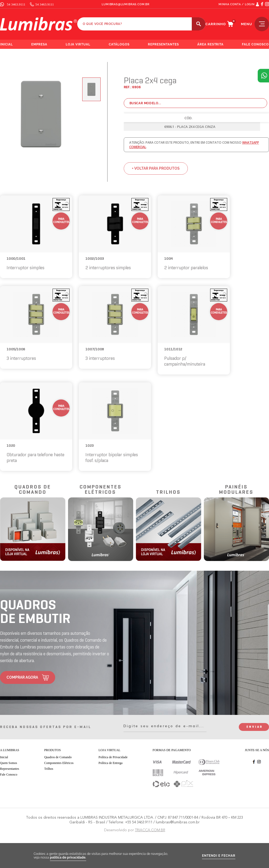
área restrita (211, 44)
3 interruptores (21, 359)
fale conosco (255, 44)
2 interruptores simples (108, 268)
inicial (7, 44)
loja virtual (78, 44)
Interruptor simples (25, 268)
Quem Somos (9, 763)
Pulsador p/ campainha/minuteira (185, 362)
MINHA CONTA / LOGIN (237, 4)
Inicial (4, 757)
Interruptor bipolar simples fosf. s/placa (112, 458)
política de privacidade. (68, 857)
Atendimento (263, 76)
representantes (163, 44)
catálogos (119, 44)
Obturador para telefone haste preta (35, 458)
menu (255, 24)
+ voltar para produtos (156, 168)
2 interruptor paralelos (186, 268)
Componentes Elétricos (59, 763)
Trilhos (49, 769)
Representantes (10, 769)
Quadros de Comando (58, 757)
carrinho (216, 24)
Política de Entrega (110, 763)
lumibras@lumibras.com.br (126, 4)
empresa (39, 44)
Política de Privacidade (113, 757)
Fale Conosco (9, 775)
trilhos (168, 492)
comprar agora (22, 677)
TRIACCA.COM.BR (150, 830)
